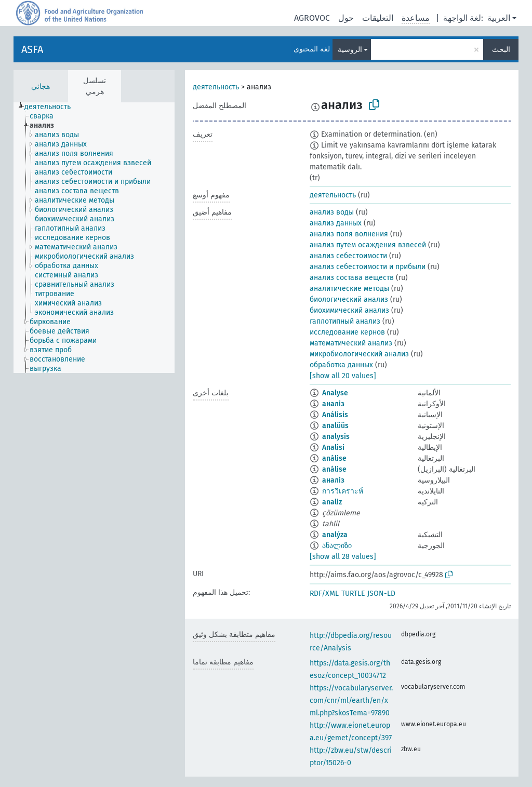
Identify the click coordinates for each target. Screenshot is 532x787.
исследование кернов (347, 332)
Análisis (335, 415)
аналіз (333, 404)
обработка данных (341, 365)
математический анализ (351, 343)
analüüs (335, 426)
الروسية (350, 50)
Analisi (333, 448)
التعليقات (378, 18)
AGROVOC (312, 18)
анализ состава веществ (352, 278)
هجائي (41, 86)
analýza (335, 535)
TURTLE (353, 593)
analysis (336, 437)
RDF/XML (324, 593)
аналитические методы (349, 289)
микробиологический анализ (359, 354)
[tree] (94, 238)
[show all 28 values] (343, 557)
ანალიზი (337, 546)
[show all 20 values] (343, 376)
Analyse (335, 393)
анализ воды (332, 212)
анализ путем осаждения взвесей (368, 245)
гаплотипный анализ (345, 321)
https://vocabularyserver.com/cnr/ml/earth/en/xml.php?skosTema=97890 (351, 701)
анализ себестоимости (348, 256)
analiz (332, 502)
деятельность (216, 87)
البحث (501, 50)
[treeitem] (52, 107)
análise (334, 458)
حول (346, 18)
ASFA (32, 49)
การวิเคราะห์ (343, 491)
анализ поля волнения (349, 234)
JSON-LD (381, 593)
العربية (499, 18)
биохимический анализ (349, 310)
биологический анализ (349, 299)
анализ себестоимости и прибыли (368, 267)
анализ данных (336, 223)
